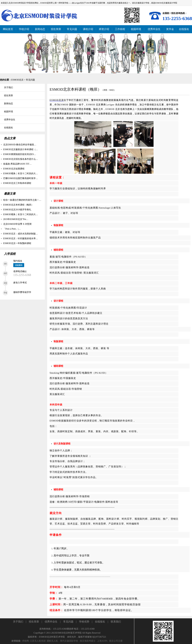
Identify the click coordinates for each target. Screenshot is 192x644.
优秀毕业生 (51, 622)
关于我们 (18, 622)
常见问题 (30, 80)
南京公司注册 (116, 641)
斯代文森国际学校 (69, 641)
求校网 (25, 641)
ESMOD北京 (17, 80)
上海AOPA (102, 641)
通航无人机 (52, 641)
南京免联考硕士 (88, 641)
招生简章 (34, 622)
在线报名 (100, 622)
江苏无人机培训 (38, 641)
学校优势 (84, 622)
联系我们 (116, 622)
